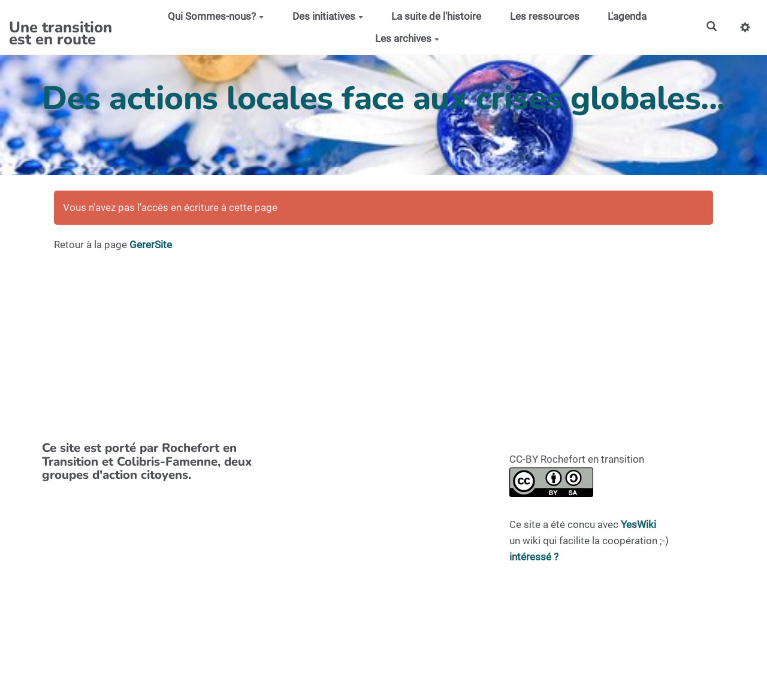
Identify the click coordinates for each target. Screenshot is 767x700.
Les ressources (545, 16)
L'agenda (627, 16)
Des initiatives (328, 16)
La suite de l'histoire (436, 16)
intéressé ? (534, 557)
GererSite (151, 245)
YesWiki (638, 524)
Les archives (407, 38)
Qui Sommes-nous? (216, 16)
